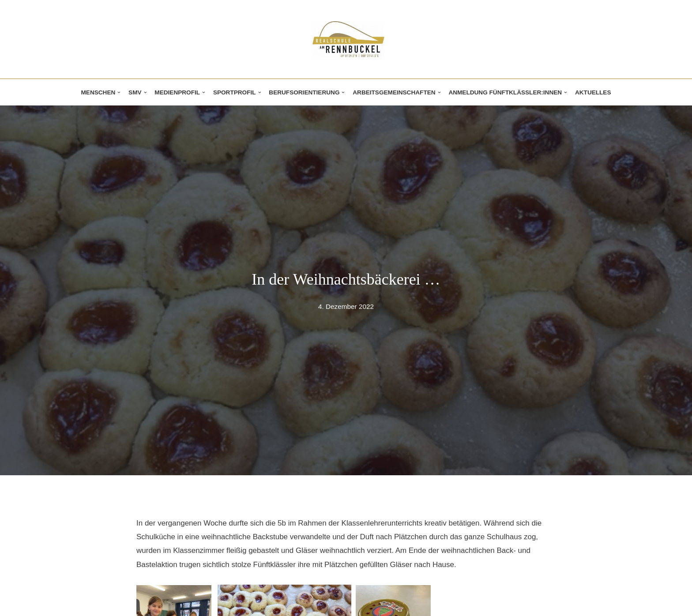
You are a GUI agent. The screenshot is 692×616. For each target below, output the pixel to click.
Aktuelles (593, 92)
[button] (119, 92)
